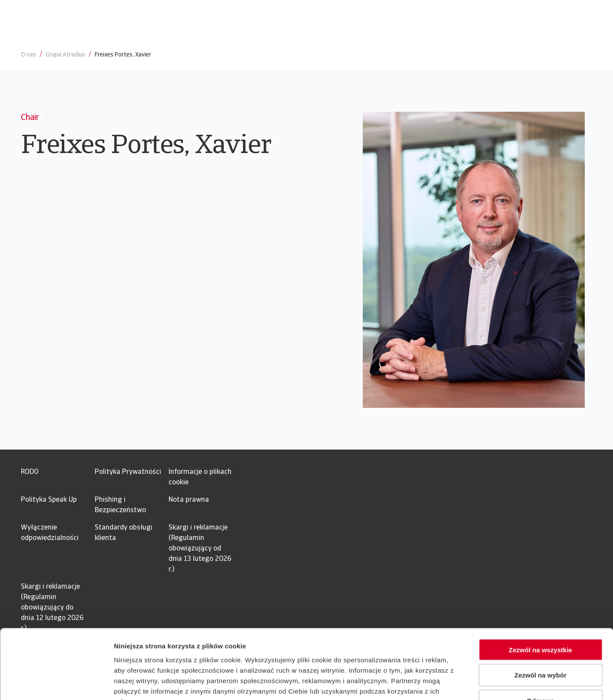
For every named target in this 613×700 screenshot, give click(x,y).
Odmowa (540, 645)
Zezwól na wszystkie (540, 593)
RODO (30, 472)
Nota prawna (189, 500)
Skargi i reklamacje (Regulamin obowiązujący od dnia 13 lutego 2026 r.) (200, 549)
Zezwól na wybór (540, 619)
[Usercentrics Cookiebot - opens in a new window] (56, 683)
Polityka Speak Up (49, 500)
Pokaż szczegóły (464, 683)
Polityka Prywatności (128, 472)
